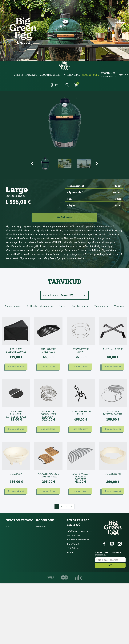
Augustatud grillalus (48, 350)
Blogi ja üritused (44, 533)
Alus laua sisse (113, 349)
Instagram (120, 544)
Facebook (104, 544)
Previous (32, 164)
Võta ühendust (12, 551)
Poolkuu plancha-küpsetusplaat (16, 413)
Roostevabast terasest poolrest (81, 475)
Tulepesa (16, 474)
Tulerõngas (113, 474)
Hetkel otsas (81, 366)
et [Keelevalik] (57, 85)
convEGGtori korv (81, 350)
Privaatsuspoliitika (15, 539)
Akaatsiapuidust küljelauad (48, 475)
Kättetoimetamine (15, 527)
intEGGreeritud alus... (81, 413)
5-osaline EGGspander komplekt (48, 413)
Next (97, 164)
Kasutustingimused (15, 533)
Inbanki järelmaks (15, 545)
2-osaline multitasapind (113, 413)
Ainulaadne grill (44, 545)
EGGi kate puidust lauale (16, 350)
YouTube (112, 544)
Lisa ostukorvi (16, 366)
